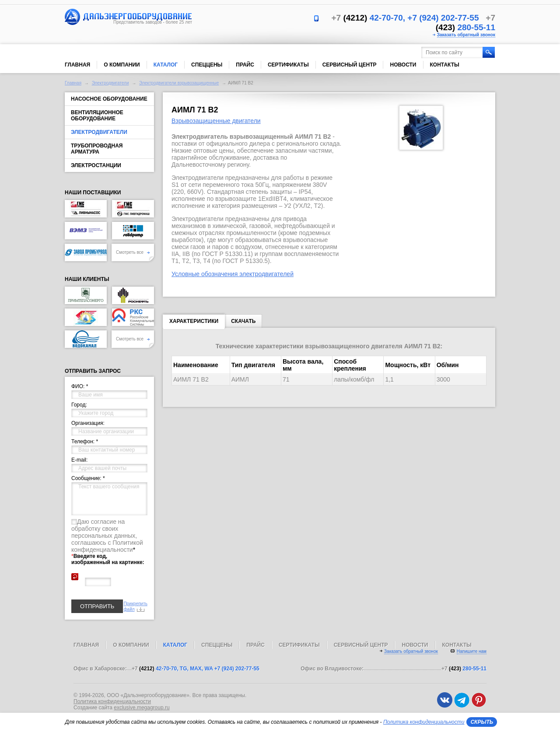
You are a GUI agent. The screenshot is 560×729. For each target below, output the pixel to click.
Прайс (245, 65)
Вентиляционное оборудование (97, 116)
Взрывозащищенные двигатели (216, 121)
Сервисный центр (350, 65)
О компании (122, 65)
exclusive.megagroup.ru (142, 708)
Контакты (445, 65)
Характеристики (194, 323)
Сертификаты (288, 65)
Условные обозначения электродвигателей (233, 274)
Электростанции (96, 165)
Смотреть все (133, 252)
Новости (403, 65)
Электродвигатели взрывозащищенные (179, 83)
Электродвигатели (110, 83)
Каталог (166, 65)
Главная (77, 65)
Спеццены (207, 65)
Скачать (243, 321)
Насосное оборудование (109, 99)
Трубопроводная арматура (97, 149)
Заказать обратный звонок (466, 35)
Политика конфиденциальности (112, 701)
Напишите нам (472, 651)
